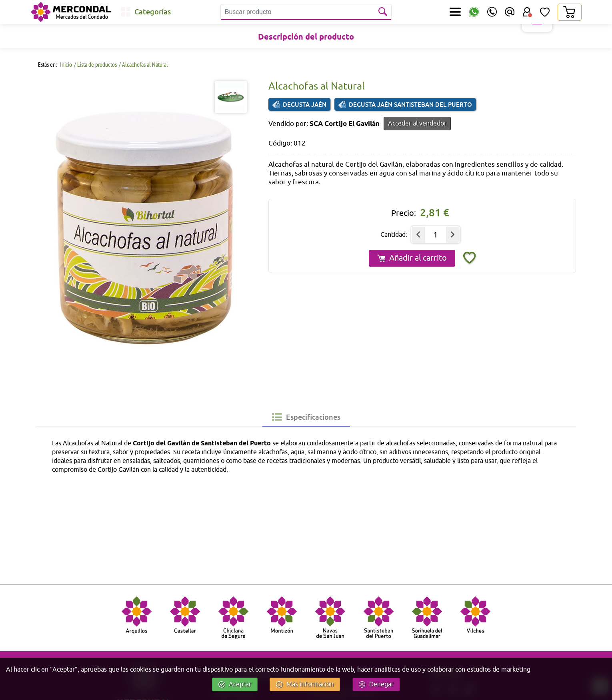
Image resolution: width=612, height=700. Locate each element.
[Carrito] (569, 12)
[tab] (306, 417)
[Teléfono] (492, 12)
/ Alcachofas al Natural (143, 64)
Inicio (65, 64)
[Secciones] (455, 12)
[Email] (510, 12)
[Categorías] (146, 12)
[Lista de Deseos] (545, 12)
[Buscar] (384, 12)
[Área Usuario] (527, 12)
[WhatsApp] (474, 12)
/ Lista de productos (95, 64)
